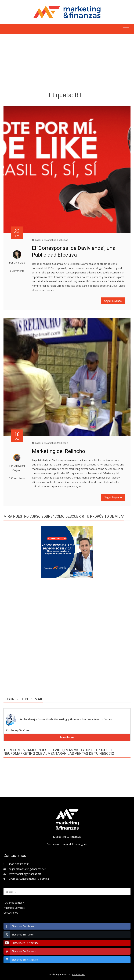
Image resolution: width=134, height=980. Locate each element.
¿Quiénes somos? (14, 903)
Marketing (62, 443)
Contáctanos (78, 975)
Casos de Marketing (46, 240)
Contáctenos (11, 913)
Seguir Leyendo (113, 301)
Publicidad (63, 240)
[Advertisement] (67, 63)
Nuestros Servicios (14, 908)
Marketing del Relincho (59, 451)
